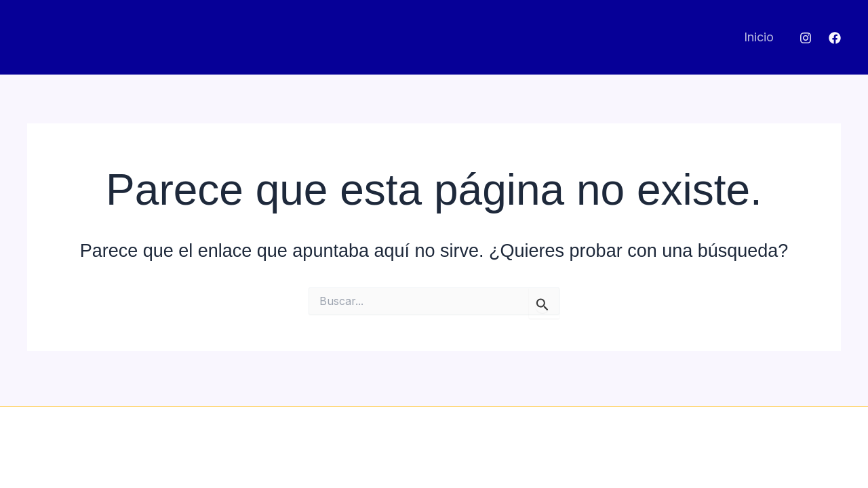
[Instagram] (806, 38)
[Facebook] (835, 38)
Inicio (759, 37)
